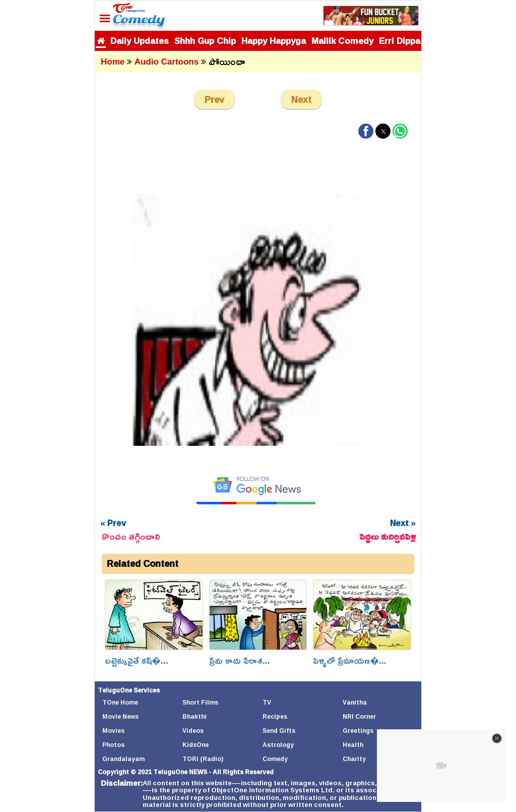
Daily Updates (140, 41)
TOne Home (120, 702)
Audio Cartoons (167, 62)
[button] (366, 131)
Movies (113, 731)
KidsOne (196, 745)
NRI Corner (359, 716)
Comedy (275, 759)
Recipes (275, 716)
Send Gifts (279, 731)
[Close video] (497, 738)
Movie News (120, 716)
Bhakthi (195, 716)
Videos (193, 731)
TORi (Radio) (203, 759)
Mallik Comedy (342, 41)
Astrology (278, 745)
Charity (354, 759)
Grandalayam (123, 759)
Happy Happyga (274, 41)
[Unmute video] (441, 766)
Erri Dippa (400, 41)
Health (353, 745)
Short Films (200, 702)
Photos (113, 745)
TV (267, 702)
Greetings (358, 731)
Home (113, 62)
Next (301, 99)
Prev (214, 99)
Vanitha (355, 702)
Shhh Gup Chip (205, 41)
